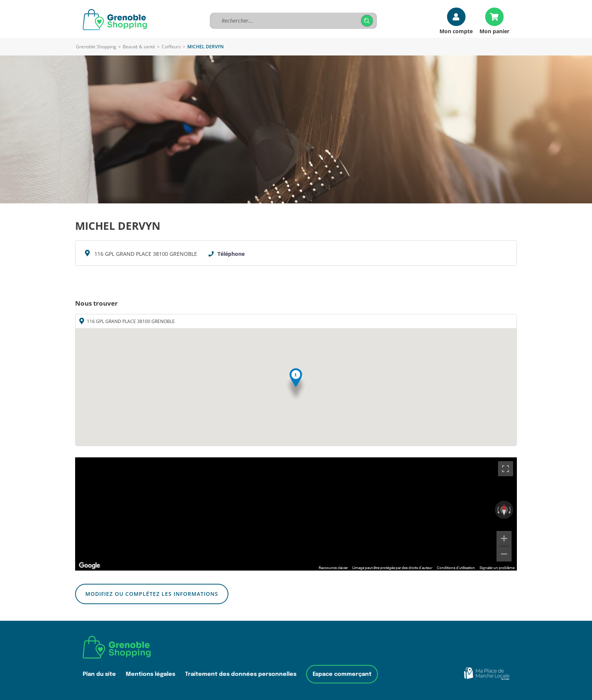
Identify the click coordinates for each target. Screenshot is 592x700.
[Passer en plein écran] (506, 469)
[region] (296, 514)
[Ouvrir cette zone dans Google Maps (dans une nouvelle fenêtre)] (89, 566)
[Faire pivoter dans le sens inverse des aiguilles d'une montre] (498, 510)
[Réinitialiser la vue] (504, 510)
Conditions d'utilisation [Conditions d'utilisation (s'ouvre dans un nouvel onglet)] (456, 568)
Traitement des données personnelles (241, 674)
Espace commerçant (342, 674)
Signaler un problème (497, 568)
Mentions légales (150, 674)
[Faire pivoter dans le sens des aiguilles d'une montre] (510, 510)
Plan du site (99, 674)
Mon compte (456, 31)
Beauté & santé (139, 47)
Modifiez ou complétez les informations (152, 594)
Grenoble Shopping (96, 47)
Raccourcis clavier (333, 568)
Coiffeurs (171, 47)
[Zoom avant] (504, 538)
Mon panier (494, 31)
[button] (296, 385)
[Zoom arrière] (504, 554)
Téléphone (231, 254)
